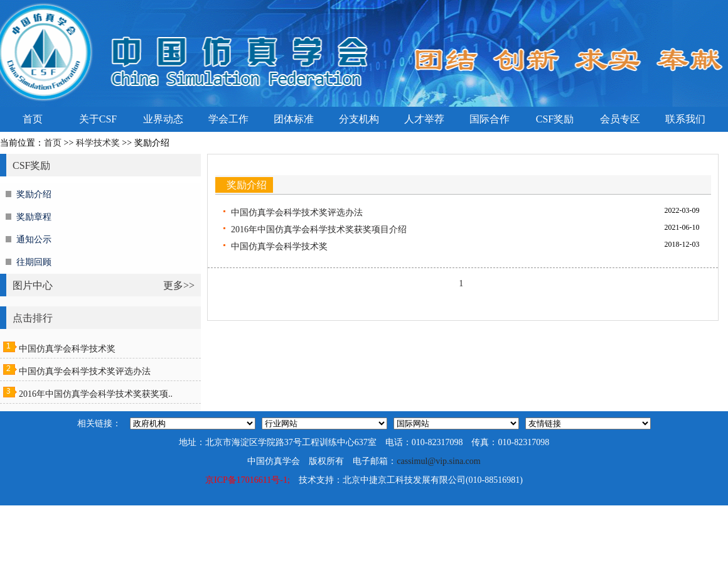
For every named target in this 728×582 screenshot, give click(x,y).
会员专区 (620, 119)
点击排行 (33, 318)
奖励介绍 (34, 194)
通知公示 (34, 240)
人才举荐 (424, 119)
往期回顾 (34, 262)
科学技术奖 (98, 143)
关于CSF (98, 119)
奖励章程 (34, 217)
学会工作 (228, 119)
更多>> (179, 285)
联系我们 (685, 119)
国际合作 (490, 119)
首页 (33, 119)
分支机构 (359, 119)
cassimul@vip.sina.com (438, 461)
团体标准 (294, 119)
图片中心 (33, 285)
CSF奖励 (555, 119)
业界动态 (163, 119)
